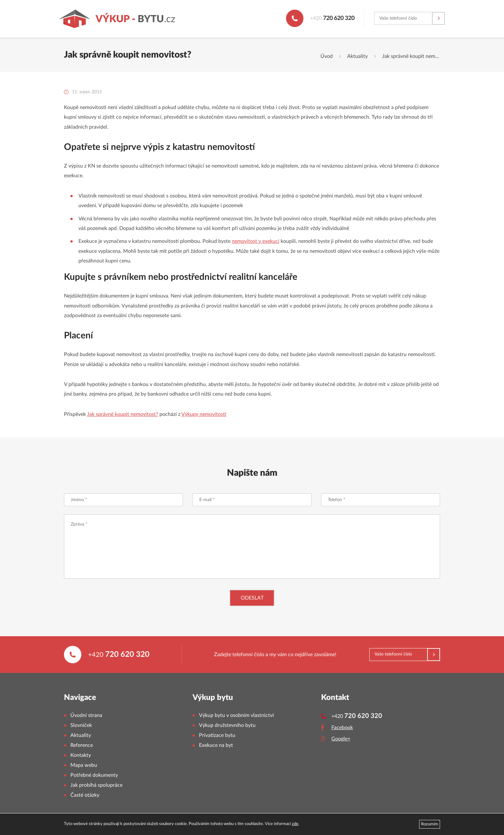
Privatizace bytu (217, 735)
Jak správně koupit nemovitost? (123, 414)
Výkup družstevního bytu (227, 725)
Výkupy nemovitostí (204, 414)
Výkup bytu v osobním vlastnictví (236, 715)
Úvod (327, 56)
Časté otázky (85, 795)
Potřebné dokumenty (94, 775)
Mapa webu (84, 765)
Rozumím (430, 824)
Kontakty (81, 755)
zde (295, 824)
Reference (82, 745)
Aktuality (357, 56)
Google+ (341, 739)
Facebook (342, 728)
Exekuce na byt (216, 745)
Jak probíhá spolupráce (96, 785)
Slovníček (81, 725)
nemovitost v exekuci (256, 241)
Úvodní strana (86, 715)
